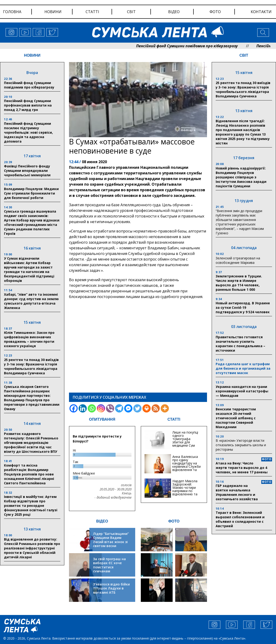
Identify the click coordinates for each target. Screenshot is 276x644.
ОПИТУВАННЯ (102, 419)
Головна (12, 12)
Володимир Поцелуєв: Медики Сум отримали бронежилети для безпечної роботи (31, 193)
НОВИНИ (32, 55)
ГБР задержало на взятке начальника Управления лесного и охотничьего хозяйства (237, 492)
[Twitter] (137, 408)
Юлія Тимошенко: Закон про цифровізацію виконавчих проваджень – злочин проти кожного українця (29, 339)
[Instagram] (101, 408)
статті (92, 12)
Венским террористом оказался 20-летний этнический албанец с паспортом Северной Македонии (236, 418)
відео (174, 12)
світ (131, 12)
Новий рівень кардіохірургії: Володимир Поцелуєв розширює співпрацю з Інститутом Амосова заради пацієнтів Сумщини (241, 177)
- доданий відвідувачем (113, 497)
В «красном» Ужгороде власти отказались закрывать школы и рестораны (241, 445)
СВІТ (244, 55)
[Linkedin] (83, 408)
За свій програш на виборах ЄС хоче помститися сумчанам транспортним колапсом (109, 569)
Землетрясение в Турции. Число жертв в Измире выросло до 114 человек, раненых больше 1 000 (239, 283)
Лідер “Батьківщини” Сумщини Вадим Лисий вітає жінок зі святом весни (111, 540)
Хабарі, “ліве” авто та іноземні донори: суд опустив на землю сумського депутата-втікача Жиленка (31, 301)
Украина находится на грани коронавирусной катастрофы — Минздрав (242, 391)
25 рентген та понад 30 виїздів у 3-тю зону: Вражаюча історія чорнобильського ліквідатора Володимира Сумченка (31, 366)
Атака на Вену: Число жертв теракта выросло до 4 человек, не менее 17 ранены (242, 468)
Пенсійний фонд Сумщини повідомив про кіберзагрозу (199, 46)
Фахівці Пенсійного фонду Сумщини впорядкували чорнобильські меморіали (27, 171)
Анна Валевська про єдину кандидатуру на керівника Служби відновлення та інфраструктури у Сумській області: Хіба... (187, 468)
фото (215, 12)
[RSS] (156, 408)
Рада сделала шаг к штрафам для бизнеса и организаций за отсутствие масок (243, 368)
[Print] (147, 408)
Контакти (261, 12)
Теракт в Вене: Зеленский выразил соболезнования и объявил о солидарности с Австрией (240, 519)
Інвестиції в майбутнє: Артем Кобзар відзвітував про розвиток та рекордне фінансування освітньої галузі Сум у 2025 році (31, 506)
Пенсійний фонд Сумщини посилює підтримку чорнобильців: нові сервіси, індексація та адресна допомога (28, 132)
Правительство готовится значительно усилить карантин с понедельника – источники (240, 344)
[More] (165, 408)
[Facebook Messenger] (128, 408)
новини (53, 12)
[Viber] (110, 408)
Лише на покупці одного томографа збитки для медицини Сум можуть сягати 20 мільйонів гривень (187, 442)
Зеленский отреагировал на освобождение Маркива (238, 260)
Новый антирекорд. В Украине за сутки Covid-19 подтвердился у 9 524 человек (243, 307)
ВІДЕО (102, 521)
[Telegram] (119, 408)
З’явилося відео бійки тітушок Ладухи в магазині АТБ (111, 588)
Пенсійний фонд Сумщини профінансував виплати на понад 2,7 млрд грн (28, 105)
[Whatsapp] (92, 408)
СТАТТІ (174, 419)
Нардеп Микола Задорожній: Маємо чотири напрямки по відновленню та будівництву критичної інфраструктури (185, 492)
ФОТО (174, 521)
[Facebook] (74, 408)
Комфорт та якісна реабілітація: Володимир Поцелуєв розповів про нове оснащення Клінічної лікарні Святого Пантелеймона (29, 474)
